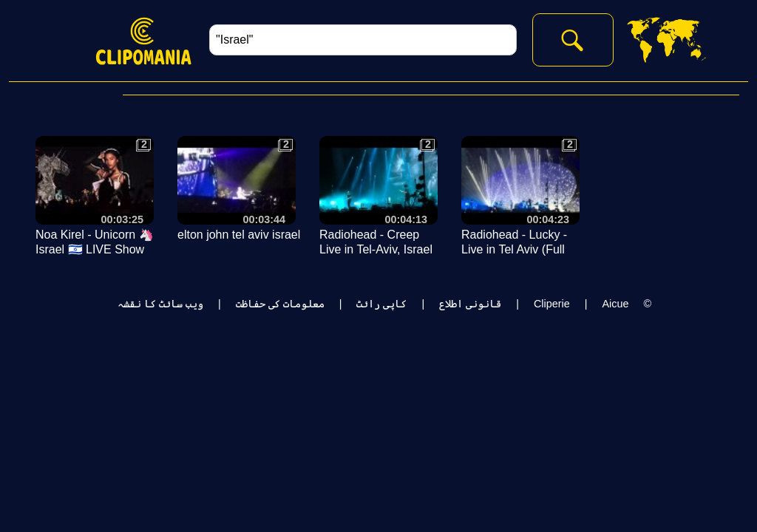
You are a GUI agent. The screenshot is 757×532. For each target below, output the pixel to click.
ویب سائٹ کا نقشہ (160, 304)
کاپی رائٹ (381, 304)
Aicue (615, 304)
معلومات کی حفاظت (280, 304)
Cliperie (552, 304)
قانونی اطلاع (470, 304)
